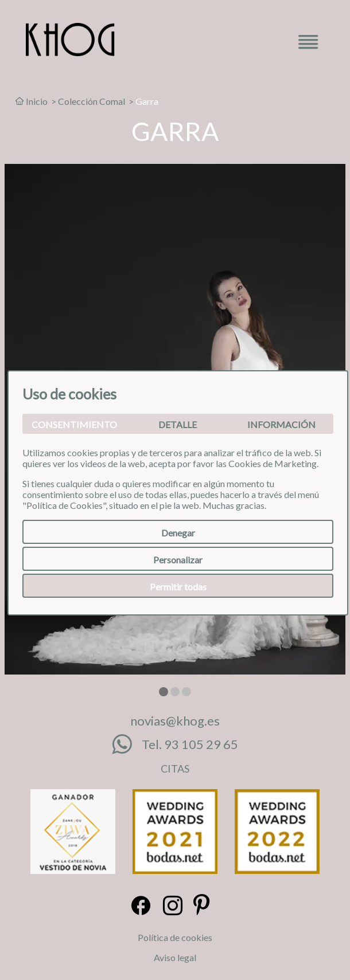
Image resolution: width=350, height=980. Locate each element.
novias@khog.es (175, 721)
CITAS (175, 769)
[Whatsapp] (127, 744)
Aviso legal (175, 957)
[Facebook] (141, 906)
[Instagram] (173, 906)
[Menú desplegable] (308, 46)
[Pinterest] (202, 906)
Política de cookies (175, 937)
